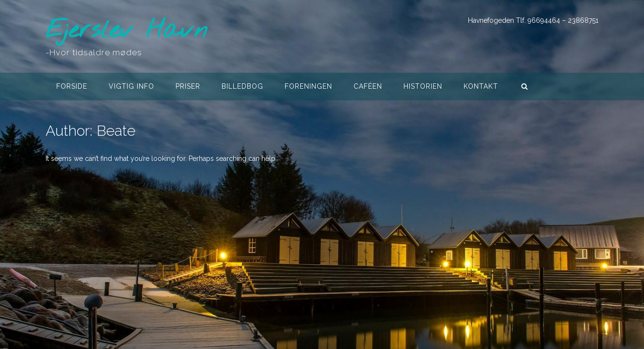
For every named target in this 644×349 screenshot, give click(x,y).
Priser (188, 86)
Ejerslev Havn (127, 31)
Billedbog (242, 86)
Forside (72, 86)
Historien (423, 86)
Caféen (368, 86)
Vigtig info (131, 86)
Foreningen (308, 86)
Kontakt (481, 86)
